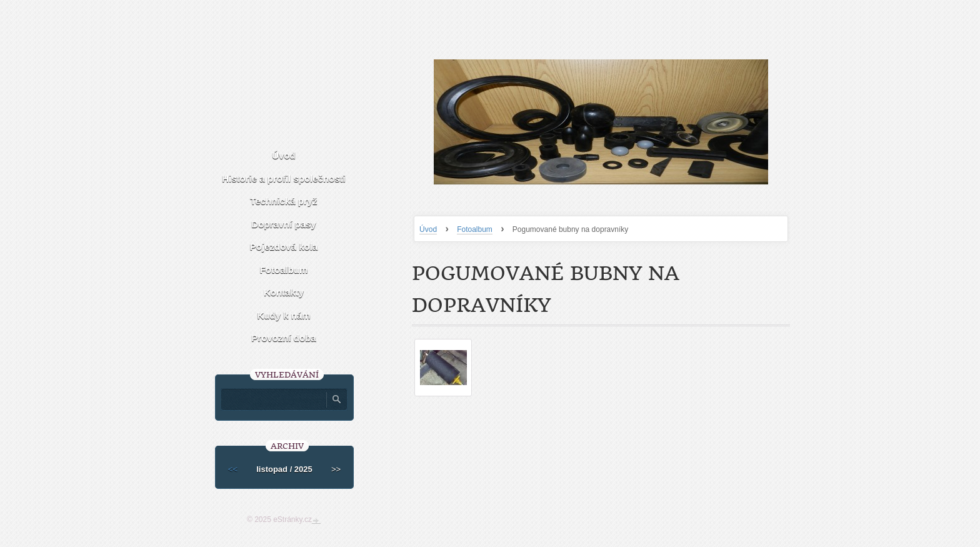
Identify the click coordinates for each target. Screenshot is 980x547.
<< (233, 469)
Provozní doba (283, 338)
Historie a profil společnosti (284, 178)
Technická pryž (283, 201)
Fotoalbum (475, 229)
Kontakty (284, 292)
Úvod (428, 229)
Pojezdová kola (284, 247)
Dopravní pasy (283, 224)
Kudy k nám (283, 315)
